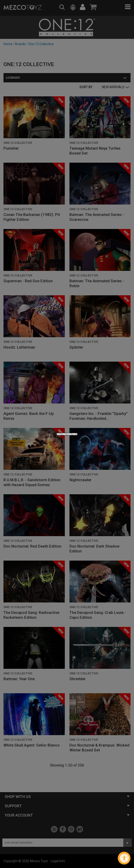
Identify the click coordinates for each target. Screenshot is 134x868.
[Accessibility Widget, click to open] (124, 858)
